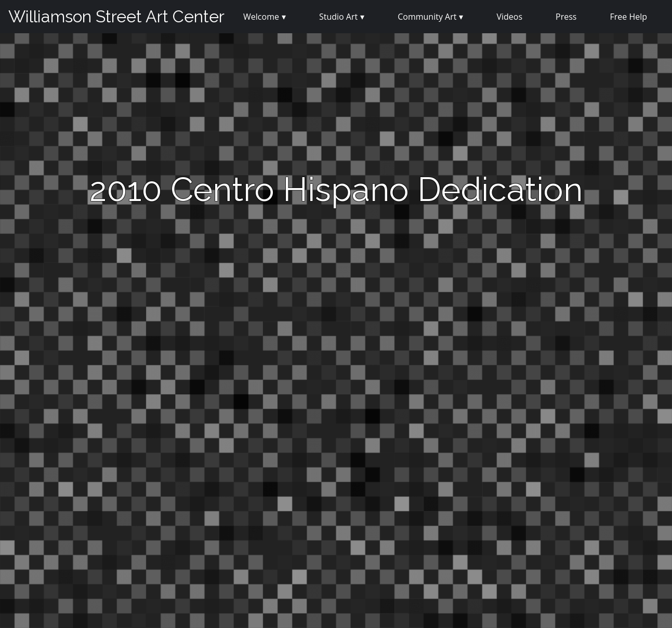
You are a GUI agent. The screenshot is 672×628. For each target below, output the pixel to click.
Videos (509, 17)
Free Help (628, 17)
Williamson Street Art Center (116, 16)
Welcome (261, 17)
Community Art (427, 17)
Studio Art (338, 17)
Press (566, 17)
